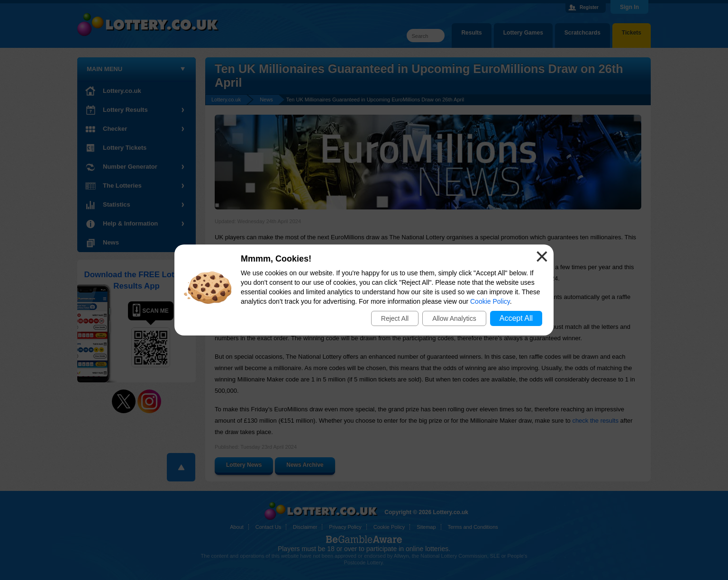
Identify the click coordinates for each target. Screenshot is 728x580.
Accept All (516, 318)
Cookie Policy (490, 301)
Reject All (395, 318)
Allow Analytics (454, 318)
